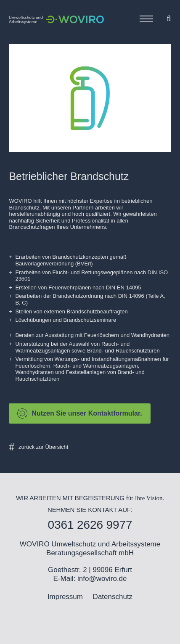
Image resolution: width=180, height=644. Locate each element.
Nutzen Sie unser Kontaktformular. (79, 413)
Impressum (65, 597)
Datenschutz (113, 597)
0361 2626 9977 (90, 525)
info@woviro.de (102, 579)
